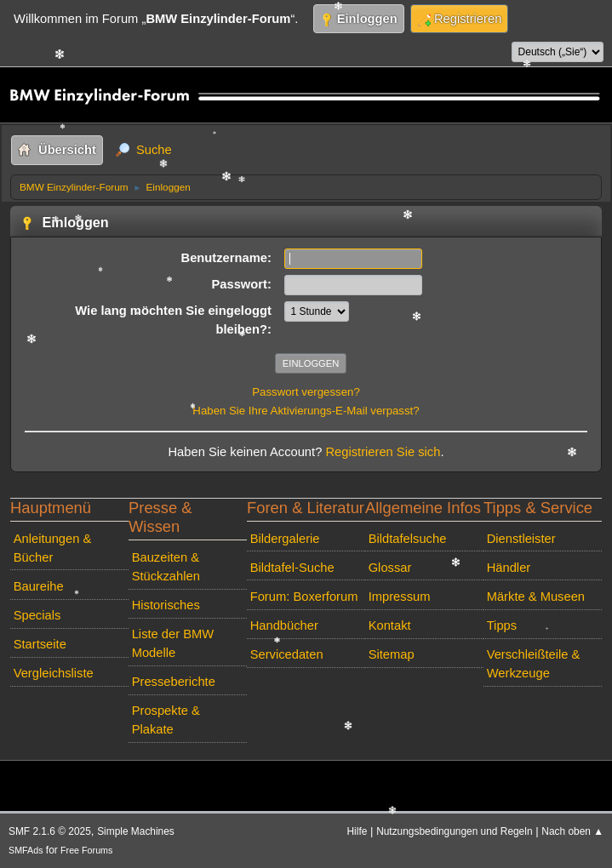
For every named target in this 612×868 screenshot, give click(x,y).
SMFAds (26, 850)
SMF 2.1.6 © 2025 (50, 831)
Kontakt (390, 625)
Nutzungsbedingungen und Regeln (454, 831)
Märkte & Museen (536, 597)
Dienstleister (521, 539)
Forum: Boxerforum (304, 597)
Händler (509, 568)
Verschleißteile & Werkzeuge (534, 664)
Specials (37, 615)
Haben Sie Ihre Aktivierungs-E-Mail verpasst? (306, 411)
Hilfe (357, 831)
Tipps (502, 625)
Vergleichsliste (54, 673)
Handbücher (284, 625)
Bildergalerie (285, 539)
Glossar (390, 568)
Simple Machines (136, 831)
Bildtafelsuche (408, 539)
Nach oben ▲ (572, 831)
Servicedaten (287, 654)
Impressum (400, 597)
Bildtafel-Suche (292, 568)
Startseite (40, 644)
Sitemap (392, 654)
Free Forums (86, 850)
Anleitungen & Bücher (53, 548)
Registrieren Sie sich (383, 452)
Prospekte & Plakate (166, 720)
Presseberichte (174, 682)
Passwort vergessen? (306, 392)
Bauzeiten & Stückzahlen (166, 567)
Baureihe (39, 586)
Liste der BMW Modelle (173, 643)
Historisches (166, 605)
